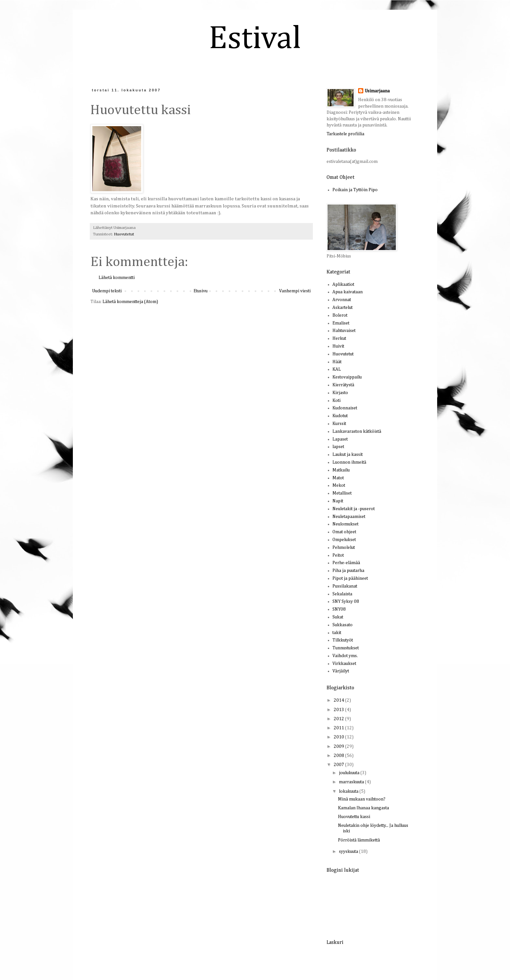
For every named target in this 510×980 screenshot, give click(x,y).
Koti (336, 401)
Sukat (338, 617)
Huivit (338, 346)
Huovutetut (124, 234)
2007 (339, 765)
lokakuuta (349, 791)
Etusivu (201, 291)
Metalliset (342, 493)
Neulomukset (345, 524)
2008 (339, 756)
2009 (339, 747)
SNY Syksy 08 (346, 602)
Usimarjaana (377, 91)
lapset (338, 447)
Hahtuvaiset (344, 331)
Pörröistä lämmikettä (359, 840)
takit (337, 633)
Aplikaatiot (343, 285)
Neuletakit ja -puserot (354, 509)
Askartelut (342, 308)
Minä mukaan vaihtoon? (362, 799)
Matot (338, 478)
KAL (337, 369)
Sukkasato (342, 625)
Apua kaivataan (348, 292)
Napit (338, 501)
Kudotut (340, 416)
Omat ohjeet (344, 532)
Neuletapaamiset (349, 517)
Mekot (339, 485)
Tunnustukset (346, 648)
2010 (339, 737)
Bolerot (340, 315)
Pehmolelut (344, 548)
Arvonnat (342, 300)
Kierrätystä (343, 385)
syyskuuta (349, 852)
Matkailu (341, 470)
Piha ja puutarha (348, 571)
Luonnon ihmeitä (349, 462)
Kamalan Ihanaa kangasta (363, 808)
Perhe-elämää (346, 563)
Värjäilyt (341, 671)
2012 (339, 719)
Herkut (339, 338)
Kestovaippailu (347, 377)
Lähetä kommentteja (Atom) (130, 302)
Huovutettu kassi (354, 817)
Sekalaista (342, 594)
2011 (339, 728)
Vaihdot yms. (345, 656)
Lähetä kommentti (117, 278)
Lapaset (340, 439)
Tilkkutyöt (343, 640)
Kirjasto (340, 393)
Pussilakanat (345, 586)
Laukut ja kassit (348, 455)
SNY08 (339, 609)
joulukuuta (350, 773)
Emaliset (341, 323)
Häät (337, 362)
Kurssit (339, 424)
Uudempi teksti (107, 291)
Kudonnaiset (345, 408)
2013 (339, 710)
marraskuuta (352, 782)
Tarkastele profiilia (345, 134)
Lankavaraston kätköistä (357, 431)
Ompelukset (344, 540)
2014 (339, 700)
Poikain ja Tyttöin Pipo (355, 190)
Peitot (338, 555)
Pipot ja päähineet (350, 578)
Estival (255, 39)
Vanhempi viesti (295, 291)
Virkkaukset (344, 664)
